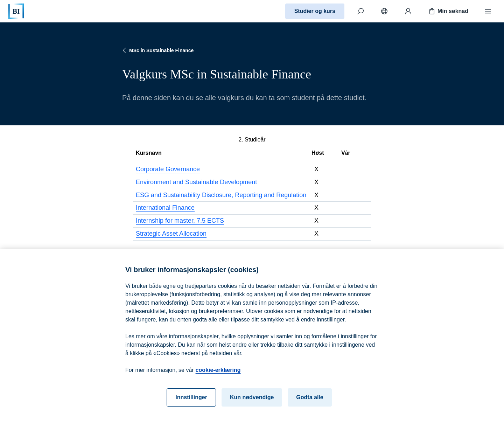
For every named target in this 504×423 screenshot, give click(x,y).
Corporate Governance (168, 169)
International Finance (165, 208)
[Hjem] (16, 11)
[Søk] (360, 11)
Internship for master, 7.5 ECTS (180, 221)
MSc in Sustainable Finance (157, 50)
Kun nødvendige (252, 400)
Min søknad (448, 11)
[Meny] (488, 11)
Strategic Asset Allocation (171, 234)
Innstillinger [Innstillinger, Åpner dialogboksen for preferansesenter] (191, 400)
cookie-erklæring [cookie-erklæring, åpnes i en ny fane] (218, 373)
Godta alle (310, 400)
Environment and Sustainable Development (196, 182)
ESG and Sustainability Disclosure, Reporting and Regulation (221, 195)
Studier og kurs (315, 11)
